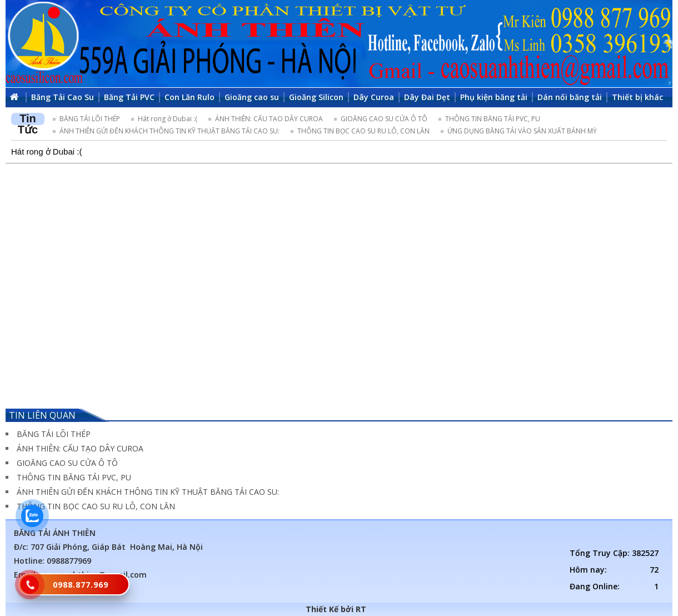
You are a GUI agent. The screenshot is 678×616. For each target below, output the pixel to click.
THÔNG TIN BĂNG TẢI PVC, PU (493, 119)
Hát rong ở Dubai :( (168, 119)
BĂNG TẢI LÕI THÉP (90, 119)
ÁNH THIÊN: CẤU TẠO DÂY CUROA (269, 119)
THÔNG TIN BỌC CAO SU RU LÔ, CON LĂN (363, 131)
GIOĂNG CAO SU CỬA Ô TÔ (384, 119)
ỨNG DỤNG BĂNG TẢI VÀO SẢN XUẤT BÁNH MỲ (522, 131)
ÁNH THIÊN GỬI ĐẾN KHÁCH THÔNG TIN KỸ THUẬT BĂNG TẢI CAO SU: (169, 131)
